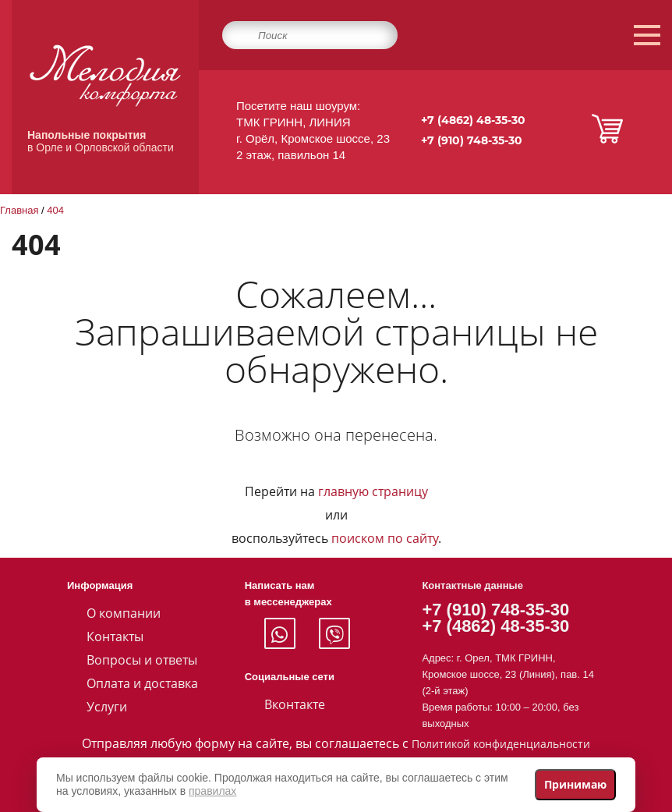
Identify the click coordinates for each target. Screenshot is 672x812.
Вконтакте (295, 704)
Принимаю (575, 784)
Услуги (107, 707)
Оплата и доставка (142, 683)
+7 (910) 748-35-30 (472, 140)
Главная (19, 210)
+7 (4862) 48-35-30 (473, 120)
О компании (124, 613)
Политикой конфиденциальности (501, 744)
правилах (212, 791)
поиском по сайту (385, 538)
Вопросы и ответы (142, 660)
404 (55, 210)
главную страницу (373, 491)
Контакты (115, 636)
